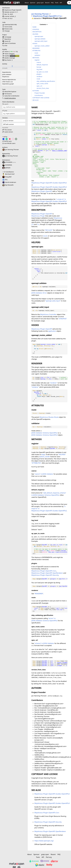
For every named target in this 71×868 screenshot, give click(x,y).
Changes (7, 31)
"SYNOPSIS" (63, 319)
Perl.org (49, 857)
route (36, 53)
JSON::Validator (7, 74)
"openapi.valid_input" (53, 301)
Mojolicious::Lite (42, 124)
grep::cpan (40, 3)
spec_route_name (42, 83)
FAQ (52, 3)
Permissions (8, 94)
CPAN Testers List (7, 82)
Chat (6, 46)
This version (8, 130)
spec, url (39, 86)
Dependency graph (8, 84)
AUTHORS (36, 91)
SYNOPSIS (36, 29)
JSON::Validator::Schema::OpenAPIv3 (45, 435)
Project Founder (40, 93)
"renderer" (54, 383)
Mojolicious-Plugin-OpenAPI (13, 10)
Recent (47, 3)
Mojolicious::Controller (48, 314)
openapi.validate (40, 39)
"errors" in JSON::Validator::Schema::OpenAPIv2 (45, 619)
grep (5, 111)
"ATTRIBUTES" (36, 463)
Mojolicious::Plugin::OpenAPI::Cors (44, 571)
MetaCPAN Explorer (10, 92)
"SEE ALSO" (49, 230)
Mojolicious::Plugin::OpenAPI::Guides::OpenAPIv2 (49, 183)
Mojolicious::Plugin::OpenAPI (42, 191)
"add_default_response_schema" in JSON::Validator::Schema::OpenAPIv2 (49, 494)
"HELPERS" (62, 454)
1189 (11, 52)
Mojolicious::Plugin (38, 216)
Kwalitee (7, 56)
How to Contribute (10, 43)
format (39, 67)
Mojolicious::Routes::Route (49, 417)
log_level (39, 69)
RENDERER (36, 48)
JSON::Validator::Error (39, 293)
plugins (39, 74)
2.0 (32, 224)
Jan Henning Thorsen (10, 156)
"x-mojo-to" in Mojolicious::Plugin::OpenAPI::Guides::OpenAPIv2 (49, 200)
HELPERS (35, 34)
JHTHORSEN (7, 162)
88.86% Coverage (10, 58)
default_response (42, 65)
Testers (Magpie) (9, 54)
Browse (7, 29)
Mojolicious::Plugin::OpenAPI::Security (45, 575)
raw (10, 27)
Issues (6, 41)
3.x (38, 224)
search (5, 104)
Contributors (39, 95)
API (61, 3)
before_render (45, 457)
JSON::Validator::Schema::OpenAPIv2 (45, 433)
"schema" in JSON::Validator (44, 643)
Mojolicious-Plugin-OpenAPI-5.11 (46, 16)
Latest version (9, 132)
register (37, 60)
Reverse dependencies (9, 80)
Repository (8, 39)
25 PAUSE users (7, 141)
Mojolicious (6, 77)
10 (16, 52)
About (27, 3)
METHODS (36, 58)
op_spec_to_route (42, 72)
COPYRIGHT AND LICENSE (41, 98)
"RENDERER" (39, 594)
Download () (11, 25)
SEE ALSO (35, 100)
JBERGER (6, 168)
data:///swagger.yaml (59, 151)
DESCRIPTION (37, 32)
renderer (39, 76)
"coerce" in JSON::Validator (44, 474)
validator (37, 55)
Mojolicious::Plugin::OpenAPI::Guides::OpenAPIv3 (49, 187)
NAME (34, 27)
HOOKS (35, 43)
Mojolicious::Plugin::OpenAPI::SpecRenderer (47, 573)
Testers (7, 52)
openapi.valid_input (41, 41)
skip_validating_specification (46, 81)
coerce (39, 62)
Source (7, 27)
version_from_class (43, 88)
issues (45, 236)
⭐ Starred (36, 18)
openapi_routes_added (42, 46)
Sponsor (33, 3)
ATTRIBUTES (36, 50)
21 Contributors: (8, 172)
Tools (57, 3)
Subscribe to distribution (12, 96)
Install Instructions (10, 98)
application (52, 331)
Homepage (8, 37)
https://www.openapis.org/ (44, 841)
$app (43, 454)
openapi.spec (39, 36)
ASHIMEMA (7, 165)
